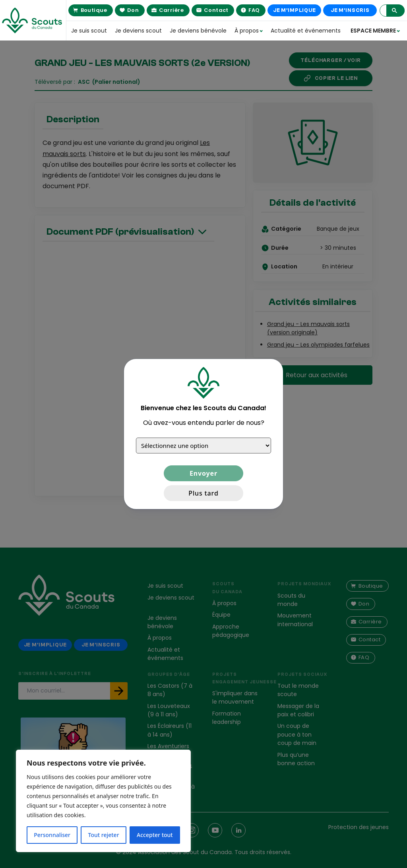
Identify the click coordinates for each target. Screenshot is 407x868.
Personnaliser (52, 835)
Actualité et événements (300, 31)
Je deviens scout (138, 31)
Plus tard (203, 493)
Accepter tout (155, 835)
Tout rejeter (104, 835)
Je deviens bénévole (198, 31)
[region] (103, 801)
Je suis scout (89, 31)
